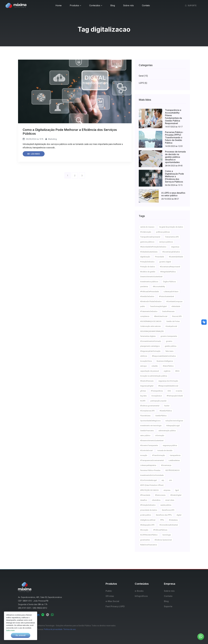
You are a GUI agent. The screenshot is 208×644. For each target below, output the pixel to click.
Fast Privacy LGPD (115, 606)
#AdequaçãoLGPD (147, 525)
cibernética (156, 500)
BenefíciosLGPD (168, 510)
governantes (145, 540)
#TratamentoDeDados (149, 311)
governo (169, 341)
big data (143, 396)
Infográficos (141, 596)
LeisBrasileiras (174, 460)
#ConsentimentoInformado (151, 341)
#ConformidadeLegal (148, 480)
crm (170, 480)
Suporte (191, 5)
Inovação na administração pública (154, 376)
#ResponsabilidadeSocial (168, 386)
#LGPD (143, 401)
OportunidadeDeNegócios (150, 421)
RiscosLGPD (177, 316)
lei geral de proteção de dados (171, 227)
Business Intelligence (165, 361)
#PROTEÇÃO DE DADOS (149, 490)
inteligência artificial (148, 520)
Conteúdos (96, 5)
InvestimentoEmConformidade (152, 475)
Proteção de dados (148, 267)
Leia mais (34, 154)
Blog (113, 5)
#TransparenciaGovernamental (152, 460)
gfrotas (143, 391)
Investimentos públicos (149, 282)
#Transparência (157, 391)
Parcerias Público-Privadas (150, 470)
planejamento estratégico (150, 346)
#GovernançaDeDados (171, 252)
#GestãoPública (166, 411)
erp (163, 480)
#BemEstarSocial (161, 316)
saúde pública (166, 505)
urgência (167, 371)
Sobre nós (128, 5)
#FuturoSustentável (166, 296)
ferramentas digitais (148, 336)
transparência (175, 455)
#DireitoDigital (176, 495)
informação (160, 435)
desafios (144, 500)
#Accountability (159, 287)
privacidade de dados (149, 510)
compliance (145, 316)
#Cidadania (173, 520)
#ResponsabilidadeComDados (164, 356)
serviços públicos (166, 242)
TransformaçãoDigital (158, 306)
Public (109, 591)
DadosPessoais (168, 311)
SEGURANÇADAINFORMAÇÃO (152, 331)
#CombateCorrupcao (174, 301)
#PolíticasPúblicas (160, 530)
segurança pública (170, 445)
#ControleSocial (146, 450)
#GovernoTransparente (149, 445)
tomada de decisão (165, 450)
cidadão (155, 366)
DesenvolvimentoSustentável (151, 277)
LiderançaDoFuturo (171, 292)
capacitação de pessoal (149, 371)
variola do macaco (147, 227)
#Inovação (144, 530)
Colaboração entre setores (150, 326)
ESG (169, 391)
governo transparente (169, 336)
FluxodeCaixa (145, 416)
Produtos (75, 5)
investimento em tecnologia (151, 426)
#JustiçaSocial (171, 326)
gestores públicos (147, 242)
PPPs (162, 520)
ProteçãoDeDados (147, 262)
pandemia (144, 287)
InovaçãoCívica (146, 361)
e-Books (139, 591)
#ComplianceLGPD (147, 411)
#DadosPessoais (147, 381)
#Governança (166, 465)
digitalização (145, 257)
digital (179, 515)
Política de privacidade (53, 629)
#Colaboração (146, 232)
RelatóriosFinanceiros (149, 545)
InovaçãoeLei (157, 396)
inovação (144, 455)
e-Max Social (112, 601)
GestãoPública (161, 416)
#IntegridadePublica (168, 272)
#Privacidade (145, 495)
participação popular (158, 401)
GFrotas (110, 596)
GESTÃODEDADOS (172, 470)
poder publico (146, 515)
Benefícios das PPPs (164, 515)
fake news (169, 351)
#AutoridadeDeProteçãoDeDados (153, 247)
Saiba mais (10, 630)
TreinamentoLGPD (172, 237)
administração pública (167, 431)
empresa (167, 490)
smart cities (170, 500)
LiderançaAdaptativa (148, 465)
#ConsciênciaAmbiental (169, 525)
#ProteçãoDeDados (148, 505)
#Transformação (159, 455)
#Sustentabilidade (176, 257)
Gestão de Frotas (173, 321)
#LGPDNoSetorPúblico (149, 535)
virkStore (144, 356)
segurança (175, 247)
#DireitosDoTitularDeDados (151, 301)
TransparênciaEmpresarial (150, 237)
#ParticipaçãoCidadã (175, 396)
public (143, 306)
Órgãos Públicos (169, 282)
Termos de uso (70, 629)
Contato (146, 5)
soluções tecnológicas (174, 421)
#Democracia (160, 495)
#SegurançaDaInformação (150, 351)
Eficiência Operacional (163, 540)
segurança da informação (168, 381)
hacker (167, 406)
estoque (143, 366)
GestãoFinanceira (147, 431)
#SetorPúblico (168, 366)
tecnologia (167, 535)
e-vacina (179, 391)
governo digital (165, 262)
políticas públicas (163, 232)
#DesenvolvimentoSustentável (152, 441)
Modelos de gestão (148, 272)
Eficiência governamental (150, 406)
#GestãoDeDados (147, 296)
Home (59, 5)
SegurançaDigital (147, 386)
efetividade (176, 306)
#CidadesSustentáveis (149, 252)
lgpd (177, 490)
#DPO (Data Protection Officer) (152, 485)
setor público (145, 435)
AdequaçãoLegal (173, 426)
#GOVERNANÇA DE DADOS (151, 321)
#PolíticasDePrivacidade (149, 292)
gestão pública (171, 346)
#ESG (177, 371)
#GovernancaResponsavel (170, 267)
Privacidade (160, 257)
